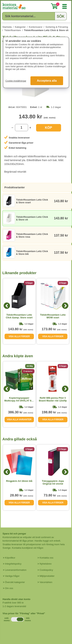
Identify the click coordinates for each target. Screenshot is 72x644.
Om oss (9, 588)
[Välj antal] (22, 128)
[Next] (65, 306)
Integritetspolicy (13, 564)
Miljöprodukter (47, 576)
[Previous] (7, 306)
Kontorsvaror (36, 27)
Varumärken (46, 582)
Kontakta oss (46, 558)
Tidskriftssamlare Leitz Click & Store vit (46, 30)
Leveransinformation (16, 570)
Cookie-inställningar (16, 81)
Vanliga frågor (12, 576)
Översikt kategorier (15, 582)
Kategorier (20, 27)
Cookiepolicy (46, 570)
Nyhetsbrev (46, 564)
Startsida (7, 27)
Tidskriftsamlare (12, 30)
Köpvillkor (10, 558)
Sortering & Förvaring (57, 27)
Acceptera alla (47, 81)
